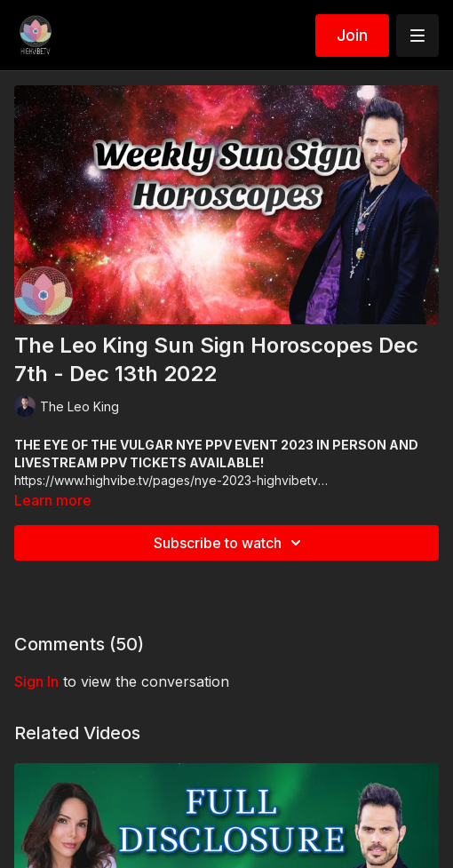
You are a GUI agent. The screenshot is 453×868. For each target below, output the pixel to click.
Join (352, 35)
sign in (36, 681)
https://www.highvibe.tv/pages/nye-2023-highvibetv (166, 480)
